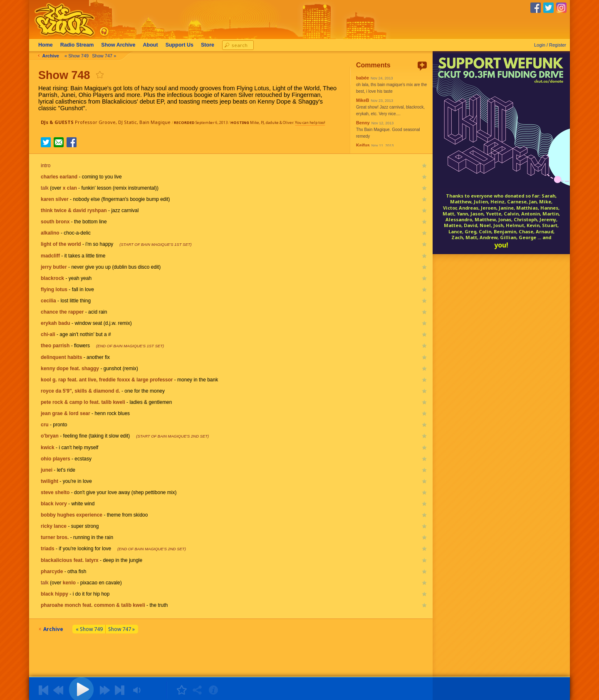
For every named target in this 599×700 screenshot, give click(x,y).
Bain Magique (155, 122)
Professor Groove (95, 122)
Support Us (182, 45)
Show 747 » (106, 56)
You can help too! (310, 122)
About (153, 45)
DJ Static (127, 122)
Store (210, 45)
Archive (121, 45)
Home (48, 45)
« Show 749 (79, 56)
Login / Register (550, 45)
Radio (80, 45)
